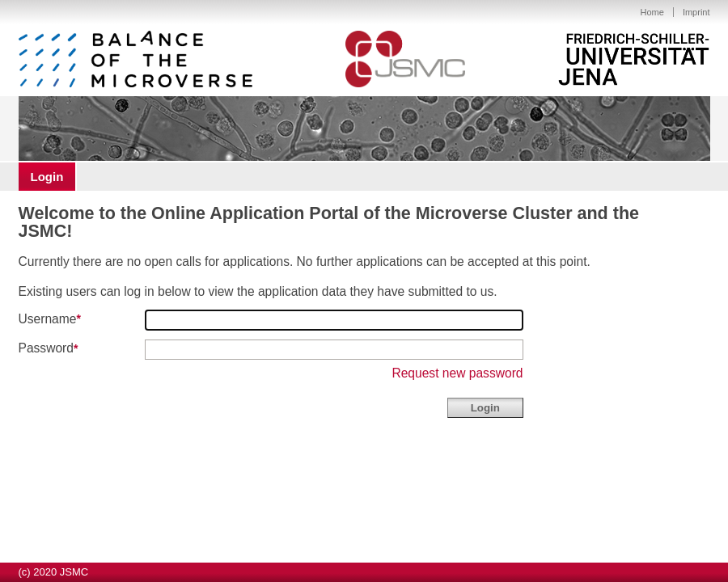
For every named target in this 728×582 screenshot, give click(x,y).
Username (48, 319)
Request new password (457, 373)
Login (47, 177)
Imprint (696, 12)
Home (652, 12)
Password (46, 349)
